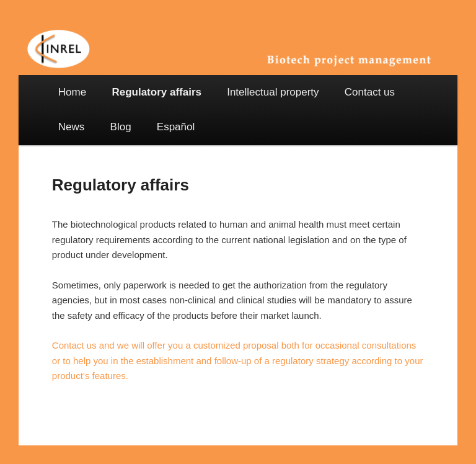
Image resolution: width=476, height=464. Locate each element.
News (72, 127)
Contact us (370, 92)
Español (176, 127)
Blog (121, 127)
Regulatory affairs (156, 92)
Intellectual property (273, 92)
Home (72, 92)
